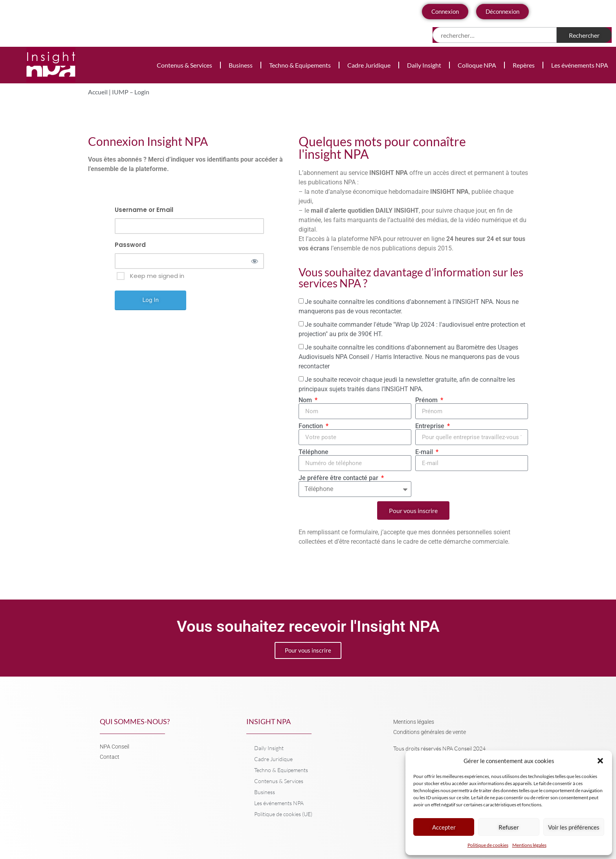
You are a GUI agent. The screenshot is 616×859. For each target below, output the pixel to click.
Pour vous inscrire (308, 650)
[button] (600, 761)
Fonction (312, 426)
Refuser (509, 827)
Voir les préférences (574, 827)
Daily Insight (424, 65)
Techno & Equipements (300, 65)
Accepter (444, 827)
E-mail (425, 452)
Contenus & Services (184, 65)
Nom (306, 400)
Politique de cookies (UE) (283, 814)
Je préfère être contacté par (339, 478)
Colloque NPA (477, 65)
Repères (524, 65)
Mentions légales (529, 845)
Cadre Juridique (369, 65)
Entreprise (431, 426)
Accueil (98, 92)
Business (241, 65)
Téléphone (313, 452)
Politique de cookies (488, 845)
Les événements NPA (580, 65)
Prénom (427, 400)
